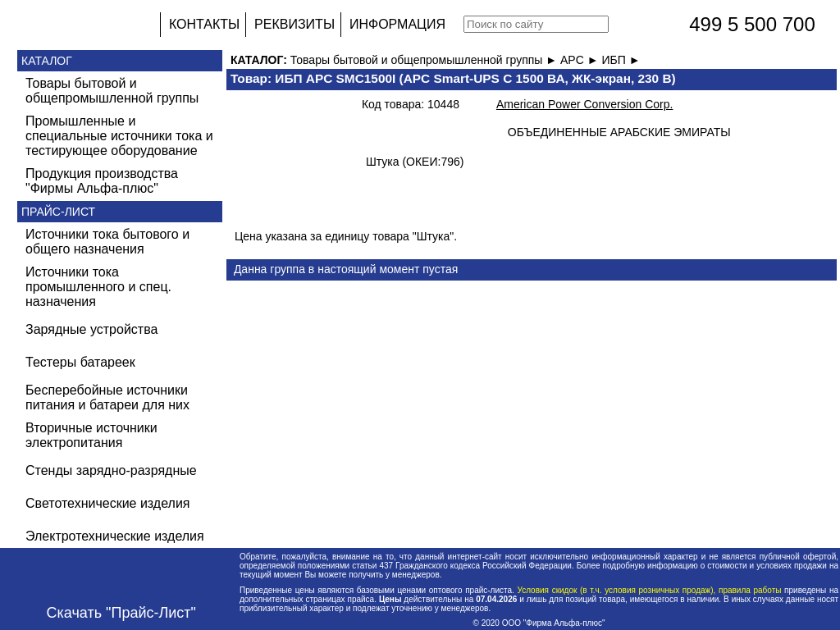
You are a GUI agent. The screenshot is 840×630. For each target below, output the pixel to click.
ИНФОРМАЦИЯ (397, 24)
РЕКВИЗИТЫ (294, 24)
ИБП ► (621, 60)
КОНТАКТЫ (204, 24)
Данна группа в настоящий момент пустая (346, 269)
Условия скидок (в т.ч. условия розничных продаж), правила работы (649, 590)
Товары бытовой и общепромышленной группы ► (425, 60)
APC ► (581, 60)
